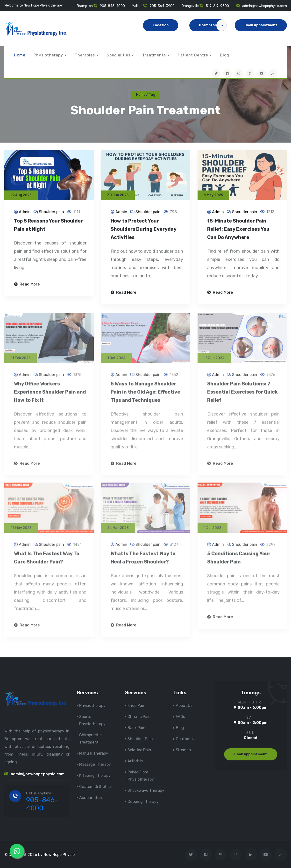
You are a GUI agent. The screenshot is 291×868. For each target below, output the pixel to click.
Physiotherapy (48, 55)
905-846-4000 (112, 6)
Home (20, 55)
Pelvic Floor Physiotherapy (141, 776)
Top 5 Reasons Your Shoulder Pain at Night (48, 226)
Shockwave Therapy (146, 790)
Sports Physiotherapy (92, 720)
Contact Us (186, 739)
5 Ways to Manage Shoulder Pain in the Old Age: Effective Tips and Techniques (145, 394)
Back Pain (136, 728)
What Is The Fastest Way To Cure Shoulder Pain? (47, 560)
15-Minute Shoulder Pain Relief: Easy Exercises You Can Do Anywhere (238, 230)
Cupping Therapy (143, 802)
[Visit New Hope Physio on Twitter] (216, 74)
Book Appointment (261, 25)
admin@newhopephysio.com (265, 6)
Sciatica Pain (139, 750)
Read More (27, 285)
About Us (184, 706)
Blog (225, 55)
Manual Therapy (94, 753)
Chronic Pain (139, 717)
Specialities (119, 55)
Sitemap (183, 750)
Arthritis (135, 761)
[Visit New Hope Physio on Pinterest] (250, 74)
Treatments (154, 55)
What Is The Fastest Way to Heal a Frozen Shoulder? (143, 560)
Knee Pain (136, 706)
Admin (25, 212)
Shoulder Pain (140, 739)
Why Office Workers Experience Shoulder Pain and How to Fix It (50, 394)
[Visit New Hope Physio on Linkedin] (251, 855)
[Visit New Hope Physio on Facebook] (227, 74)
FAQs (180, 717)
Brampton (213, 25)
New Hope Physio (59, 855)
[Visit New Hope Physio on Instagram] (239, 74)
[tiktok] (273, 74)
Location (161, 25)
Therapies (85, 55)
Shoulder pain (51, 212)
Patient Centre (193, 55)
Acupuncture (91, 798)
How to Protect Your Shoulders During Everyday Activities (143, 230)
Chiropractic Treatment (90, 739)
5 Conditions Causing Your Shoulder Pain (239, 560)
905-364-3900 (162, 6)
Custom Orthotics (95, 787)
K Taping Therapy (95, 775)
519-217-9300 (217, 6)
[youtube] (262, 74)
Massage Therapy (95, 764)
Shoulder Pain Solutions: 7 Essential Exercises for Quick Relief (242, 394)
